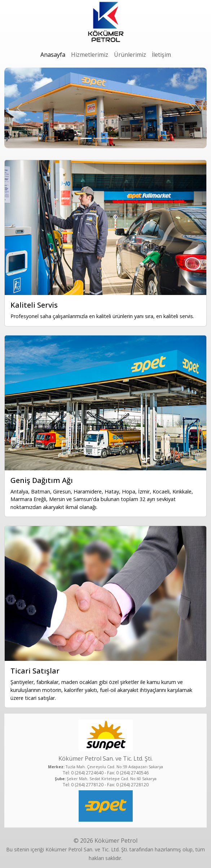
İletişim (161, 55)
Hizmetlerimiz (90, 55)
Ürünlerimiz (130, 55)
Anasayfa (53, 55)
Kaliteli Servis (34, 305)
